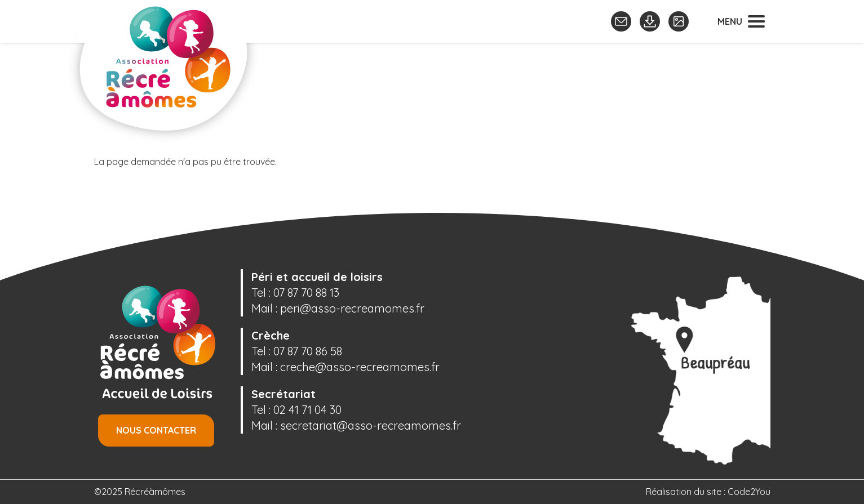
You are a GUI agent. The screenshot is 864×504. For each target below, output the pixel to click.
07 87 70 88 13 (306, 293)
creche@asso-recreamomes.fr (360, 367)
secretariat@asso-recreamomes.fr (371, 425)
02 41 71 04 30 (307, 410)
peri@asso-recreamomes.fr (352, 308)
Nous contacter (156, 430)
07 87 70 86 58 (308, 351)
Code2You (749, 492)
